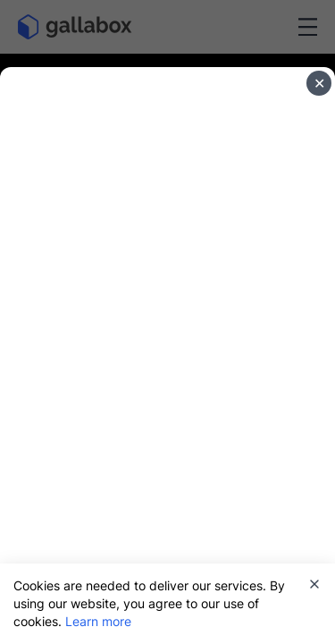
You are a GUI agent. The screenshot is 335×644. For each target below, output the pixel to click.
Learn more (98, 621)
